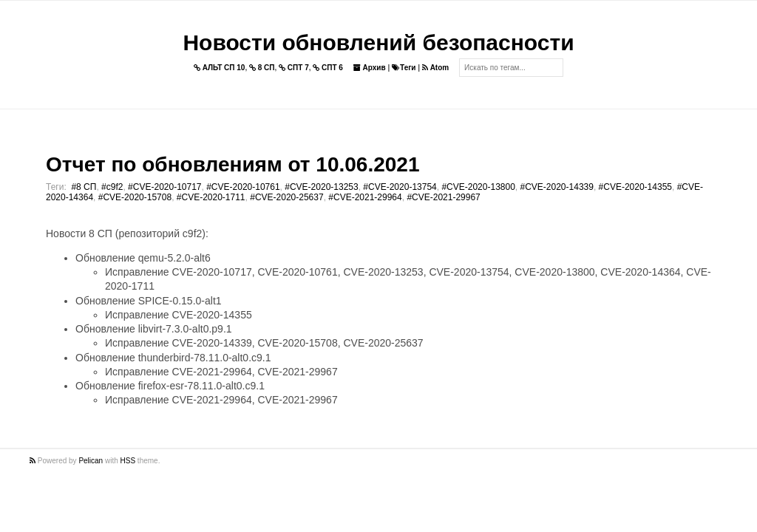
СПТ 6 (328, 68)
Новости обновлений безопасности (378, 42)
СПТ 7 (294, 68)
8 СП (262, 68)
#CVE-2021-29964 (365, 197)
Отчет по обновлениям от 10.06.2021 (232, 164)
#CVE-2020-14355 (635, 187)
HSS (128, 461)
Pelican (91, 461)
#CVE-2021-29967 (443, 197)
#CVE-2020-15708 (135, 197)
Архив (370, 68)
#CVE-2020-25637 (286, 197)
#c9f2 (112, 187)
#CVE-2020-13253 (321, 187)
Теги (404, 68)
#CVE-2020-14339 (557, 187)
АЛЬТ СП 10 (220, 68)
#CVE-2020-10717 (164, 187)
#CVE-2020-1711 (211, 197)
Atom (435, 68)
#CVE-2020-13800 (478, 187)
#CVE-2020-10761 (243, 187)
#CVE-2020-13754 (400, 187)
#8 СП (84, 187)
